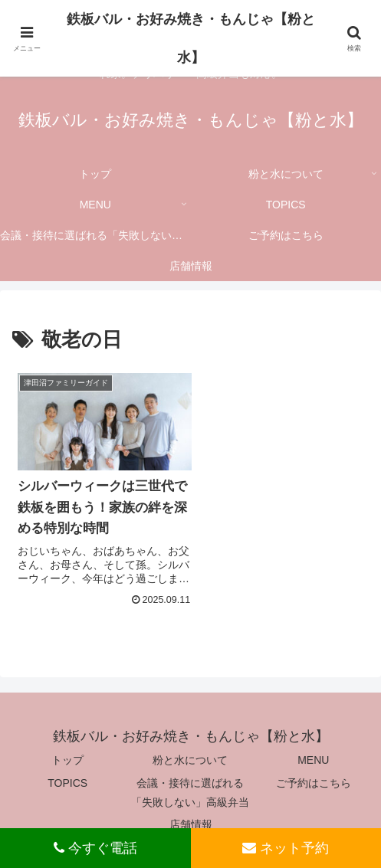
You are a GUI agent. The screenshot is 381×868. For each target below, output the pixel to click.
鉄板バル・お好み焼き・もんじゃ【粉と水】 (191, 38)
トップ (67, 755)
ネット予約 (286, 848)
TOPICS (67, 777)
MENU (313, 755)
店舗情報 (191, 819)
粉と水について (190, 755)
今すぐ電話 (95, 848)
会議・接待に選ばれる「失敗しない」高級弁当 (190, 786)
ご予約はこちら (314, 777)
